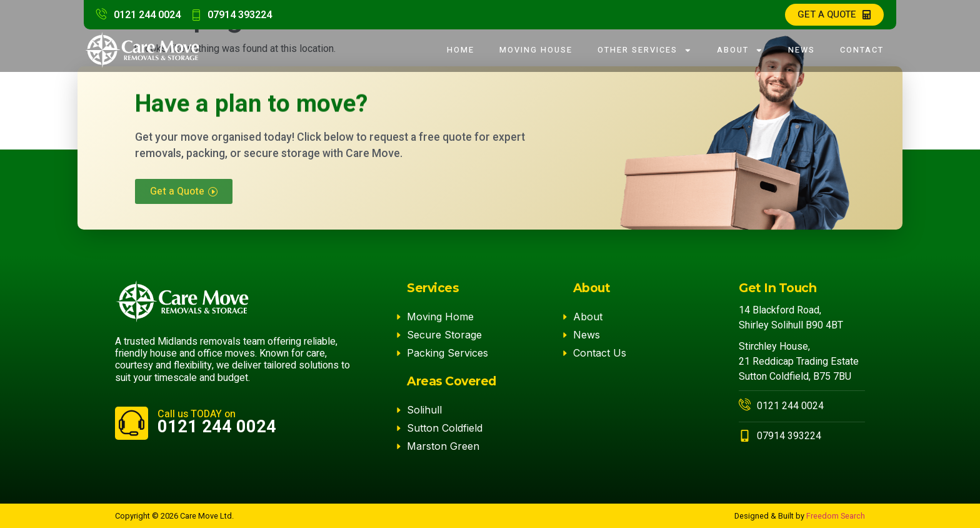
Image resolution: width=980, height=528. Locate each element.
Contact (862, 50)
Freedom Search (836, 516)
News (802, 50)
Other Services (645, 50)
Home (461, 50)
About (740, 50)
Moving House (536, 50)
